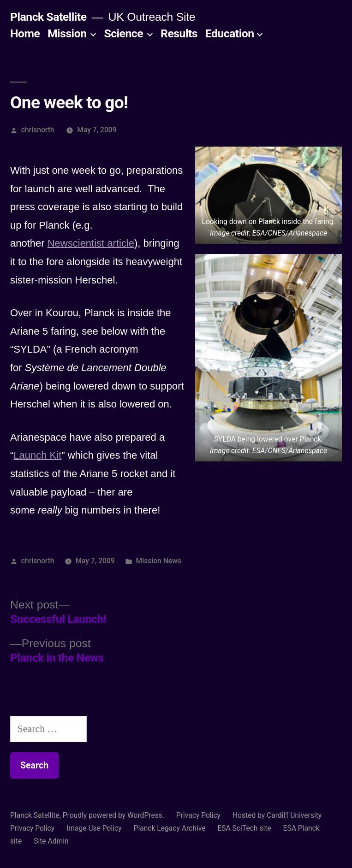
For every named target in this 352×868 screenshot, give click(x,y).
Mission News (158, 561)
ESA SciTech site (244, 828)
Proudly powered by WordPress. (114, 815)
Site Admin (51, 841)
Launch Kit (37, 455)
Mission (67, 33)
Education (230, 33)
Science (123, 33)
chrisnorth (38, 130)
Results (179, 33)
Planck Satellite (48, 17)
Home (25, 33)
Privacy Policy (198, 815)
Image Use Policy (94, 828)
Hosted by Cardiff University (277, 815)
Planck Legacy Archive (170, 828)
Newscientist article (91, 243)
